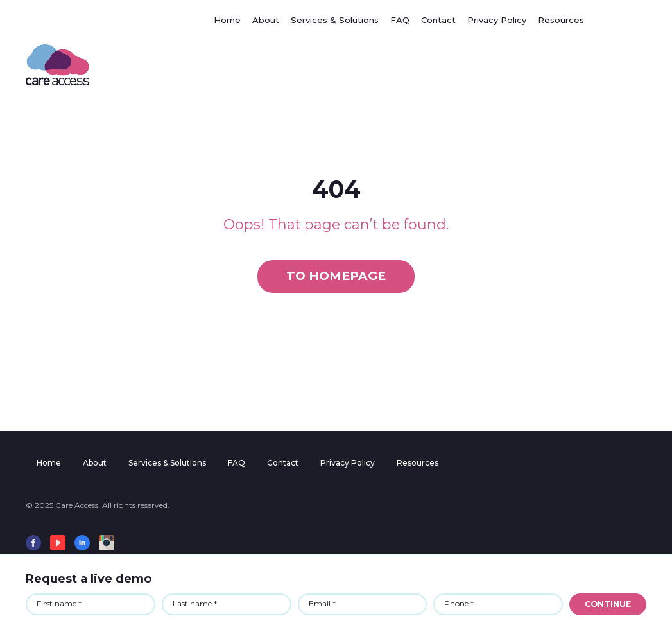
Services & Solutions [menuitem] (167, 463)
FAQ (400, 20)
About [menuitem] (95, 463)
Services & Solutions (335, 20)
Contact (438, 20)
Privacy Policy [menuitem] (348, 463)
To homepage (336, 276)
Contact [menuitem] (283, 463)
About (266, 20)
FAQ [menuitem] (237, 463)
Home (227, 20)
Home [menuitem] (49, 463)
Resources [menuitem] (418, 463)
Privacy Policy (497, 20)
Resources (561, 20)
